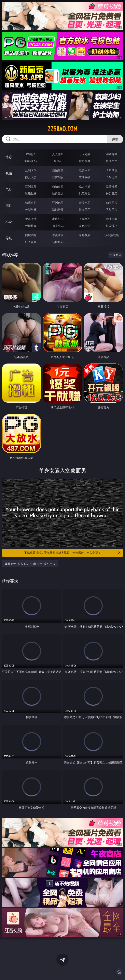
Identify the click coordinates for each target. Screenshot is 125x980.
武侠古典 (112, 219)
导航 (9, 238)
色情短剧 (58, 242)
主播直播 (85, 177)
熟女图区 (85, 210)
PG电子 (31, 154)
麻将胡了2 (31, 161)
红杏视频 (31, 242)
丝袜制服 (58, 177)
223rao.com (62, 129)
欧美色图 (85, 203)
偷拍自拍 (58, 186)
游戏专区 (112, 154)
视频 (9, 173)
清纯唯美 (58, 210)
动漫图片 (112, 203)
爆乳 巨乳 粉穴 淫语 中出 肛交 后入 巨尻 (30, 564)
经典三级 (58, 193)
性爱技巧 (112, 226)
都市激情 (31, 219)
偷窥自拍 (31, 203)
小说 (9, 222)
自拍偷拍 (58, 170)
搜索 (115, 139)
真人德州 (58, 154)
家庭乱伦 (58, 219)
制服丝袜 (31, 193)
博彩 (9, 157)
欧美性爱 (112, 186)
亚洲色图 (58, 203)
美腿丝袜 (31, 210)
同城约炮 (31, 235)
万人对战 (85, 154)
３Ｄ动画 (112, 170)
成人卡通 (85, 186)
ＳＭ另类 (112, 177)
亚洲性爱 (31, 186)
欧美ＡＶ (85, 170)
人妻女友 (85, 219)
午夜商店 (58, 235)
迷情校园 (31, 226)
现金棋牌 (85, 161)
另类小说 (58, 226)
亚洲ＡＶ (31, 170)
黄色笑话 (85, 226)
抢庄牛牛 (112, 161)
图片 (9, 206)
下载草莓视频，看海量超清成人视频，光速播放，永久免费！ (73, 553)
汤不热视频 (112, 235)
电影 (9, 189)
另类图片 (112, 210)
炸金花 (58, 161)
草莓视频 (85, 235)
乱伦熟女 (85, 193)
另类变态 (112, 193)
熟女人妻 (31, 177)
